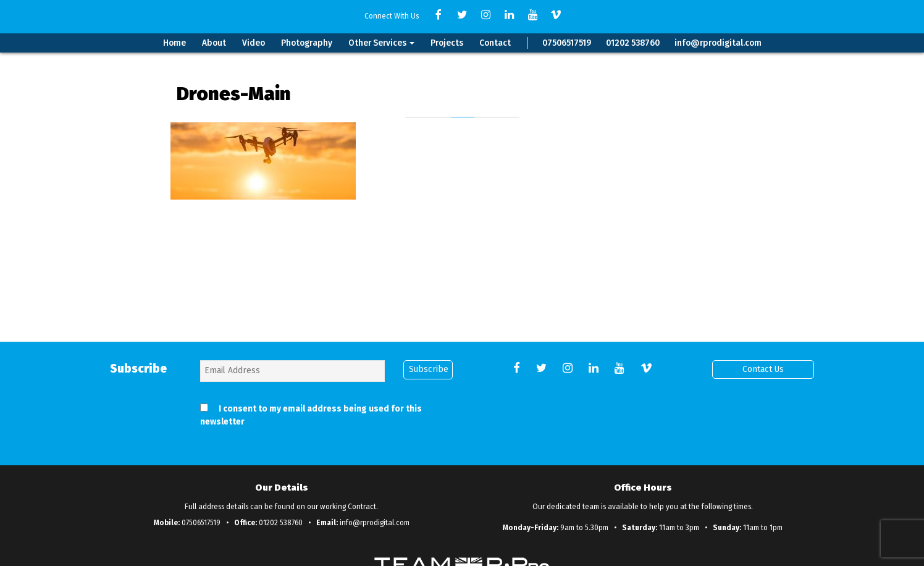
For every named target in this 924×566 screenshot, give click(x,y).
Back (462, 231)
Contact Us (763, 369)
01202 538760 (633, 43)
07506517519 (567, 43)
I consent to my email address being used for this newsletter (311, 415)
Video (254, 43)
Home (174, 43)
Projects (447, 43)
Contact (495, 43)
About (214, 43)
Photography (307, 43)
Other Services (381, 43)
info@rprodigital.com (718, 43)
